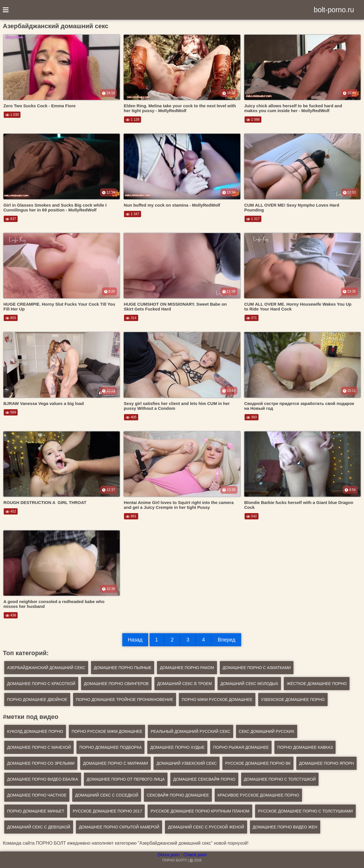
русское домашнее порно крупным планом (200, 811)
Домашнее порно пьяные (123, 668)
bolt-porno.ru (334, 10)
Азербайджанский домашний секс (46, 668)
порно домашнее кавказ (305, 747)
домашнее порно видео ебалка (43, 779)
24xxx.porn (168, 855)
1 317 (253, 219)
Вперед (227, 640)
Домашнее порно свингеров (116, 684)
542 (252, 516)
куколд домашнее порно (35, 731)
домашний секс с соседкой (107, 795)
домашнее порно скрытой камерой (119, 827)
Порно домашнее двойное (37, 700)
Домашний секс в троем (185, 684)
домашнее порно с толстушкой (280, 779)
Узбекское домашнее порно (293, 700)
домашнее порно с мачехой (39, 747)
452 (11, 511)
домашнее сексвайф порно (204, 779)
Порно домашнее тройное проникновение (125, 700)
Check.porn (195, 855)
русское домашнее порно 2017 (107, 811)
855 (11, 318)
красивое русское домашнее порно (258, 795)
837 (11, 219)
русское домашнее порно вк (258, 763)
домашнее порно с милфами (115, 763)
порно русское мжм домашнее (107, 731)
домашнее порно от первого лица (126, 779)
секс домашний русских (267, 731)
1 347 (132, 214)
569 (11, 412)
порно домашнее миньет (36, 811)
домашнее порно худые (177, 747)
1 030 (12, 115)
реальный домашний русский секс (190, 731)
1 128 (132, 120)
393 (252, 417)
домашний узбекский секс (187, 763)
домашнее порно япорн (327, 763)
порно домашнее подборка (110, 747)
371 (252, 318)
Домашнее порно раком (187, 668)
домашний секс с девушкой (39, 827)
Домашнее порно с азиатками (257, 668)
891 (131, 516)
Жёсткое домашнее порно (317, 684)
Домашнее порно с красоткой (41, 684)
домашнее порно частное (37, 795)
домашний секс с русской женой (206, 827)
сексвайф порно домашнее (178, 795)
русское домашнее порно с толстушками (305, 811)
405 (131, 417)
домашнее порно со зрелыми (41, 763)
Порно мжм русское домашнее (217, 700)
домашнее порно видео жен (285, 827)
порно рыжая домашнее (241, 747)
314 (131, 318)
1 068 (253, 120)
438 (11, 615)
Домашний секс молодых (249, 684)
